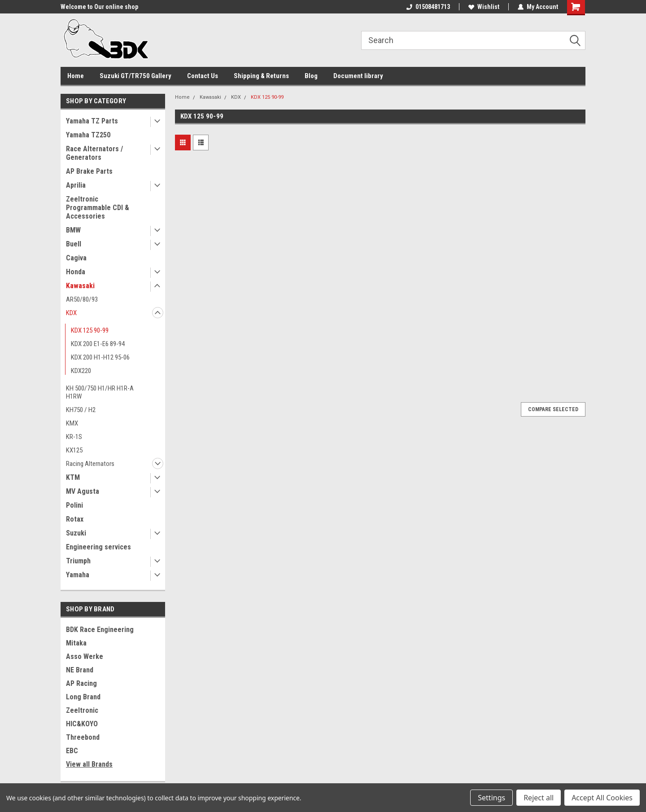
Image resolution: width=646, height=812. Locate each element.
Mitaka (76, 643)
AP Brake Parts (89, 171)
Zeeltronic (82, 710)
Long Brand (83, 697)
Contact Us (203, 76)
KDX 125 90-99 (90, 330)
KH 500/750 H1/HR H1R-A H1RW (100, 392)
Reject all (539, 798)
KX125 (74, 450)
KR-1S (74, 437)
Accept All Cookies (602, 798)
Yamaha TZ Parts (92, 121)
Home (76, 76)
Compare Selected (553, 409)
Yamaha (78, 575)
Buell (74, 244)
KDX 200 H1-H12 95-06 (100, 357)
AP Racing (81, 683)
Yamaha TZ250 (88, 135)
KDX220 (81, 371)
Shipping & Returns (261, 76)
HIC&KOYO (82, 724)
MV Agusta (83, 491)
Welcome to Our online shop (99, 7)
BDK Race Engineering (100, 630)
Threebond (83, 737)
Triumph (78, 561)
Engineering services (98, 547)
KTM (73, 477)
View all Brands (89, 764)
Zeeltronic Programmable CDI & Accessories (98, 208)
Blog (311, 76)
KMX (72, 423)
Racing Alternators (90, 464)
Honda (76, 272)
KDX (71, 313)
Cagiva (76, 258)
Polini (74, 505)
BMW (73, 230)
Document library (358, 76)
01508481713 (428, 7)
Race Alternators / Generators (94, 153)
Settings (491, 798)
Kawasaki (80, 286)
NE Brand (80, 670)
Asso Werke (85, 656)
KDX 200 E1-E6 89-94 (98, 344)
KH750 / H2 (81, 410)
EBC (72, 751)
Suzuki (76, 533)
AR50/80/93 (82, 299)
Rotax (75, 519)
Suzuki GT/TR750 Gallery (135, 76)
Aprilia (76, 185)
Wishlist (484, 7)
